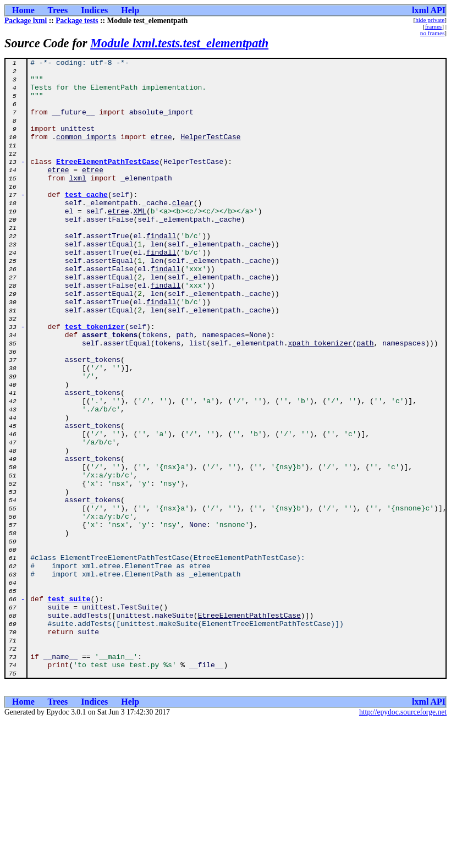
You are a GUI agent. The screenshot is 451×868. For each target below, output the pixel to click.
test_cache (86, 222)
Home (23, 10)
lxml (77, 202)
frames (433, 26)
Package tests (77, 21)
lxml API (429, 10)
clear (183, 232)
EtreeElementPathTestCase (108, 183)
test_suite (69, 707)
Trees (58, 10)
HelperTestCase (210, 153)
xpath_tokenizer (320, 400)
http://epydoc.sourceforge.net (403, 836)
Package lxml (26, 21)
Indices (94, 10)
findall (161, 272)
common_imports (86, 153)
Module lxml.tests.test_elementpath (179, 43)
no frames (432, 33)
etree (161, 153)
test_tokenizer (95, 381)
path (365, 400)
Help (130, 10)
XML (140, 242)
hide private (430, 20)
